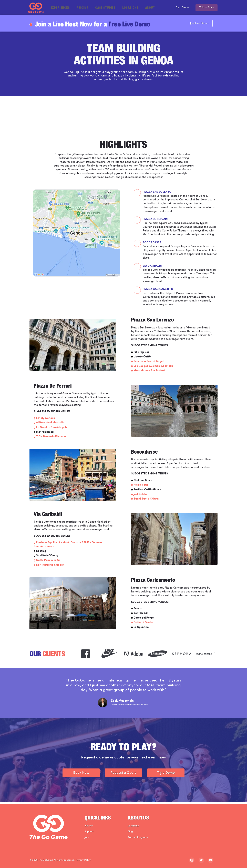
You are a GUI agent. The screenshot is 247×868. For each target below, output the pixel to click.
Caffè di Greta (143, 624)
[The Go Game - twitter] (201, 860)
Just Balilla (140, 496)
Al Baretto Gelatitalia (50, 424)
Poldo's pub (141, 487)
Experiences (60, 7)
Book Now (81, 775)
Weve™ (89, 826)
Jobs (87, 838)
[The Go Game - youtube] (211, 860)
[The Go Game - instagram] (192, 860)
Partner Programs (138, 838)
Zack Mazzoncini (123, 703)
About (150, 7)
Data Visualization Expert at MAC (130, 706)
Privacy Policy (83, 860)
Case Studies (105, 7)
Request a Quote (123, 775)
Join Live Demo (204, 23)
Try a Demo (179, 8)
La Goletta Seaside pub (52, 429)
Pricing (83, 7)
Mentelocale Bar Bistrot (149, 372)
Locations (130, 7)
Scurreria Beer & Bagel (148, 363)
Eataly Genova (46, 420)
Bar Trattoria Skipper (50, 567)
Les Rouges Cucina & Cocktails (153, 368)
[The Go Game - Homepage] (36, 8)
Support (89, 832)
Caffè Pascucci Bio (48, 562)
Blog (130, 832)
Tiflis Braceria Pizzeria (51, 438)
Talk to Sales (206, 8)
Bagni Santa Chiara (146, 501)
